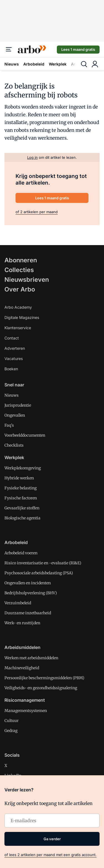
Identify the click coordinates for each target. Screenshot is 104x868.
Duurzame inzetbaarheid (28, 613)
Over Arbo (20, 289)
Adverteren (15, 348)
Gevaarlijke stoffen (22, 508)
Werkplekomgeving (23, 468)
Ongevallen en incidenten (28, 583)
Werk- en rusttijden (22, 623)
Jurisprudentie (18, 405)
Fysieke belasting (21, 488)
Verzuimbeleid (18, 603)
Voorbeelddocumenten (25, 435)
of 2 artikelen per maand (37, 212)
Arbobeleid (34, 64)
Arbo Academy (18, 307)
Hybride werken (19, 478)
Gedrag (11, 731)
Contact (12, 338)
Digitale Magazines (22, 317)
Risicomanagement (25, 700)
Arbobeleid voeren (21, 553)
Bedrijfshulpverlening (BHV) (31, 593)
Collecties (19, 270)
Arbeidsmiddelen (22, 647)
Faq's (9, 425)
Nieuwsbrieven (27, 280)
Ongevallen (15, 415)
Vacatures (14, 358)
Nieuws (12, 64)
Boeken (11, 369)
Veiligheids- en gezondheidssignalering (41, 688)
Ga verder (52, 839)
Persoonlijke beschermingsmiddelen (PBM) (44, 678)
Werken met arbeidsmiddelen (31, 658)
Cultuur (12, 721)
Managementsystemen (26, 711)
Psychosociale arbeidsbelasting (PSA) (39, 573)
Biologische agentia (22, 518)
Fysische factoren (21, 498)
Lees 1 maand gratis (78, 49)
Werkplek (58, 64)
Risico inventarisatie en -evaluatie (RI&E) (43, 563)
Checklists (14, 445)
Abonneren (21, 260)
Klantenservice (18, 328)
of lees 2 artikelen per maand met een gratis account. (50, 855)
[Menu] (9, 49)
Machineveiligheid (22, 668)
